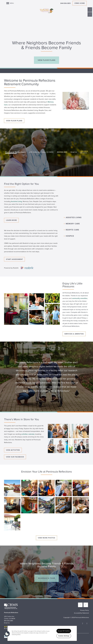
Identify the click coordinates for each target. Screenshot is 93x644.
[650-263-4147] (90, 10)
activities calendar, (28, 434)
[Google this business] (86, 605)
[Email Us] (90, 14)
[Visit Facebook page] (80, 605)
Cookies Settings (64, 636)
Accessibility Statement (81, 613)
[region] (42, 633)
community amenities (80, 298)
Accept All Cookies (64, 631)
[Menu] (10, 3)
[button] (46, 60)
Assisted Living (16, 201)
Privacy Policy (85, 610)
